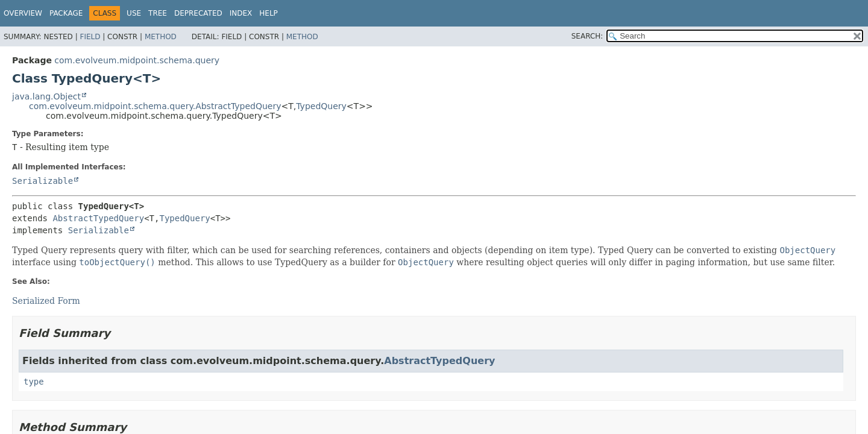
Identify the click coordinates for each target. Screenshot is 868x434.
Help (269, 13)
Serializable (42, 181)
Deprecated (198, 13)
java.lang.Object (46, 96)
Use (134, 13)
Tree (158, 13)
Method (161, 37)
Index (241, 13)
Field (90, 37)
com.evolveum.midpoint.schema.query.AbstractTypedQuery (155, 106)
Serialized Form (46, 301)
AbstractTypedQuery (98, 218)
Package (66, 13)
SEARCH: (587, 36)
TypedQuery (321, 106)
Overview (23, 13)
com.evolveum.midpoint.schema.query (137, 60)
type (34, 382)
